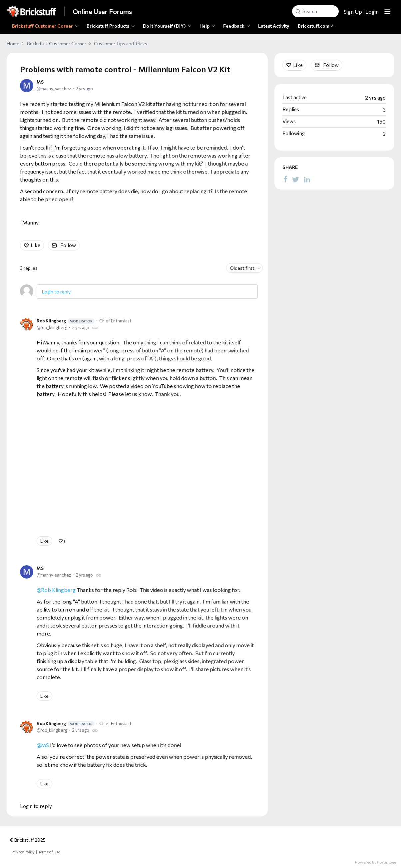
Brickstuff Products (108, 26)
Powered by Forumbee (376, 862)
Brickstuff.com (316, 26)
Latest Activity (274, 26)
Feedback (234, 26)
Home (13, 43)
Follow (68, 245)
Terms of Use (49, 852)
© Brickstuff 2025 (28, 840)
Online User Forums (102, 11)
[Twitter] (296, 179)
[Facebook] (285, 179)
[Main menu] (387, 11)
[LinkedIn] (307, 179)
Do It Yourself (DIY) (164, 26)
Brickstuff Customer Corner (42, 26)
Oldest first (242, 268)
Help (204, 26)
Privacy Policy (23, 852)
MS (40, 82)
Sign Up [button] (353, 11)
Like (35, 245)
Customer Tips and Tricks (121, 43)
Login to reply (56, 292)
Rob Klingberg (66, 321)
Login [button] (372, 11)
